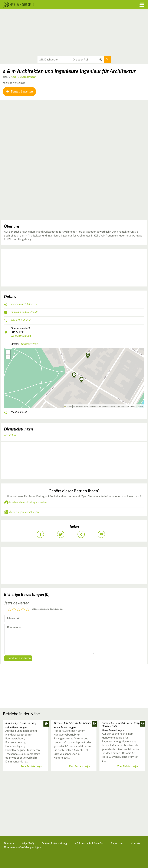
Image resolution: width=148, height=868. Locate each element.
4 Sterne (23, 610)
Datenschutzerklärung (54, 844)
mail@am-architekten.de (24, 312)
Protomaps (125, 407)
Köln (13, 77)
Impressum (117, 844)
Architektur (10, 435)
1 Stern (10, 610)
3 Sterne (19, 610)
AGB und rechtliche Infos (89, 844)
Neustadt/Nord (27, 77)
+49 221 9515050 (21, 320)
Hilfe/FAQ (28, 844)
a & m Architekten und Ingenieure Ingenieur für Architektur (69, 71)
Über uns (9, 844)
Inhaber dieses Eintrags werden (28, 502)
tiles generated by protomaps (109, 407)
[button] (88, 355)
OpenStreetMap (137, 407)
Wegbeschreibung (21, 336)
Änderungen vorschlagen (24, 512)
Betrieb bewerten (19, 92)
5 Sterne (27, 610)
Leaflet (68, 407)
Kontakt (136, 844)
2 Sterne (14, 610)
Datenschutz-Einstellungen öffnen (23, 847)
